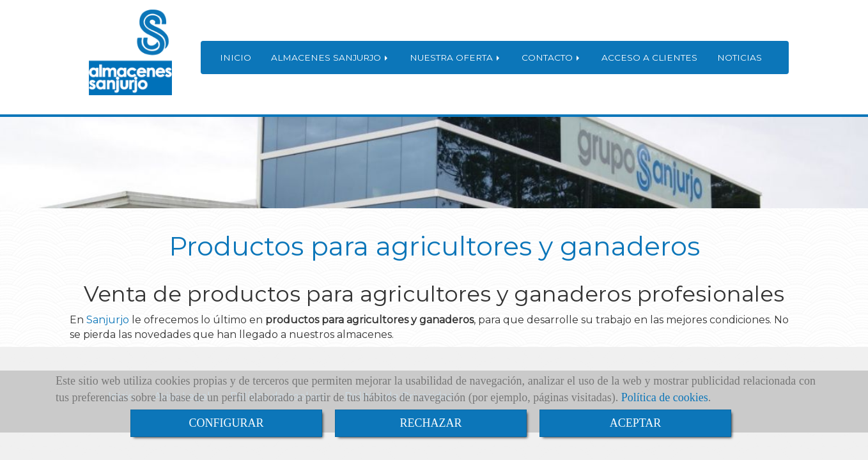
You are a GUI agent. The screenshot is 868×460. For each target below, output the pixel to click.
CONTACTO (552, 57)
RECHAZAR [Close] (430, 423)
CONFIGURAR (226, 423)
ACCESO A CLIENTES (649, 57)
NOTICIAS (740, 57)
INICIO (236, 57)
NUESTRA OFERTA (456, 57)
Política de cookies (665, 397)
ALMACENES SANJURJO (330, 57)
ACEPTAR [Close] (636, 423)
